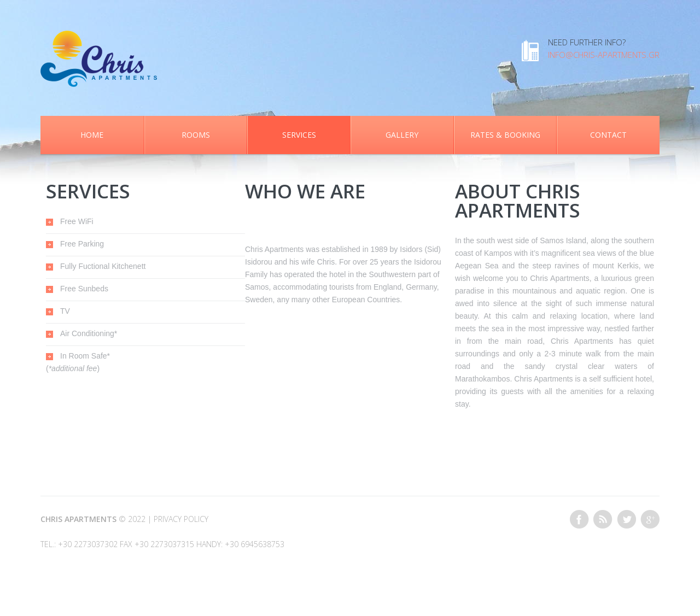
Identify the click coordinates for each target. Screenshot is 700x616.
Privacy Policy (181, 519)
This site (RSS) (603, 519)
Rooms (196, 135)
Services (299, 135)
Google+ (650, 519)
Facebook (579, 519)
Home (92, 135)
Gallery (402, 135)
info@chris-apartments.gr (604, 55)
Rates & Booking (505, 135)
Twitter (626, 519)
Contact (608, 135)
